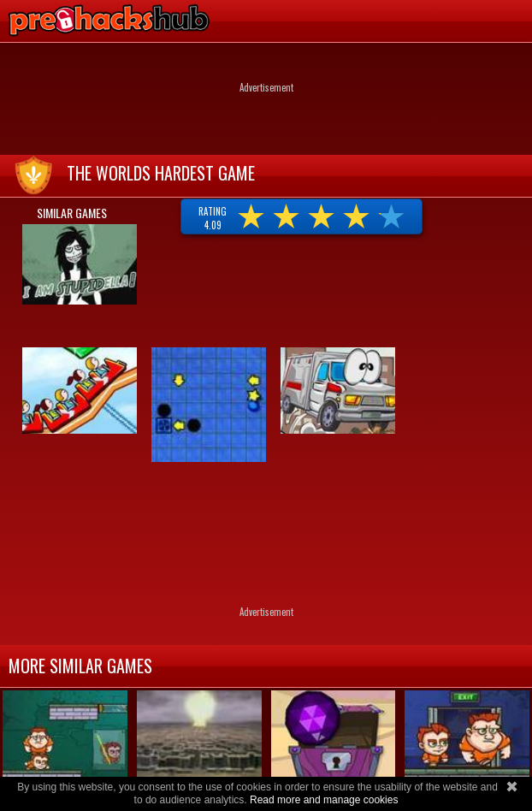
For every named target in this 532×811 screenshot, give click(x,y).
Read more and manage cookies (324, 800)
